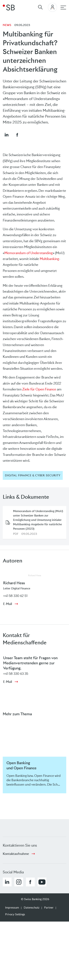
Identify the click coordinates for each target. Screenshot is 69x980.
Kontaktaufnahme (16, 854)
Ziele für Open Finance (39, 389)
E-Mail (8, 604)
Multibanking (49, 259)
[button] (6, 135)
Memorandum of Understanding (29, 253)
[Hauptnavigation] (63, 8)
